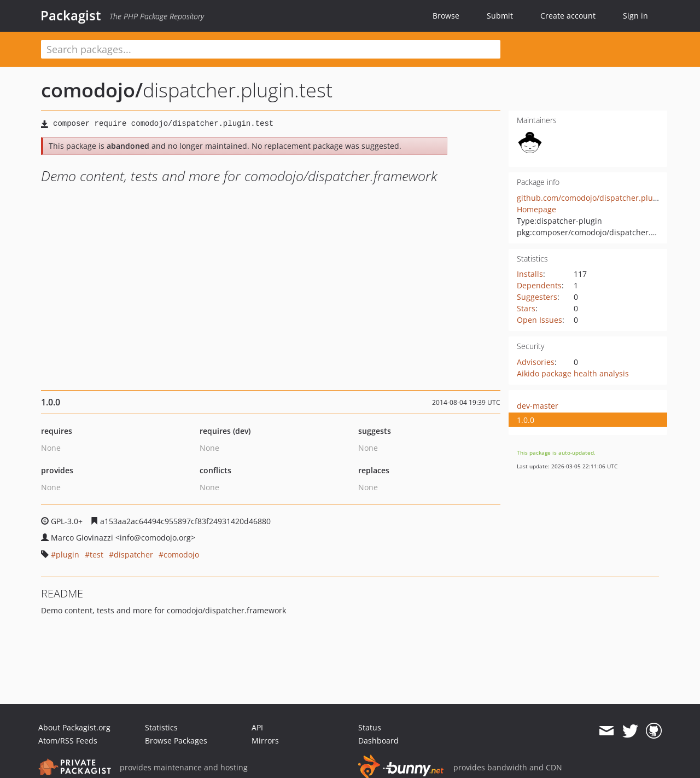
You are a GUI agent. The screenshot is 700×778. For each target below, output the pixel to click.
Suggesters (537, 297)
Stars (526, 308)
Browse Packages (176, 741)
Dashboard (378, 741)
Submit (500, 16)
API (257, 727)
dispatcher (133, 555)
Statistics (161, 727)
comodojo (181, 555)
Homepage (536, 209)
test (97, 555)
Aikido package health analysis (573, 373)
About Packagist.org (74, 727)
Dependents (539, 285)
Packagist (71, 15)
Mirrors (265, 741)
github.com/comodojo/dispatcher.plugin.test (599, 198)
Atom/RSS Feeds (68, 741)
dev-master (538, 406)
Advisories (536, 362)
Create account (568, 16)
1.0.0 (526, 420)
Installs (530, 274)
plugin (68, 555)
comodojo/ (92, 90)
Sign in (635, 16)
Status (370, 727)
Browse (446, 16)
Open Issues (539, 320)
